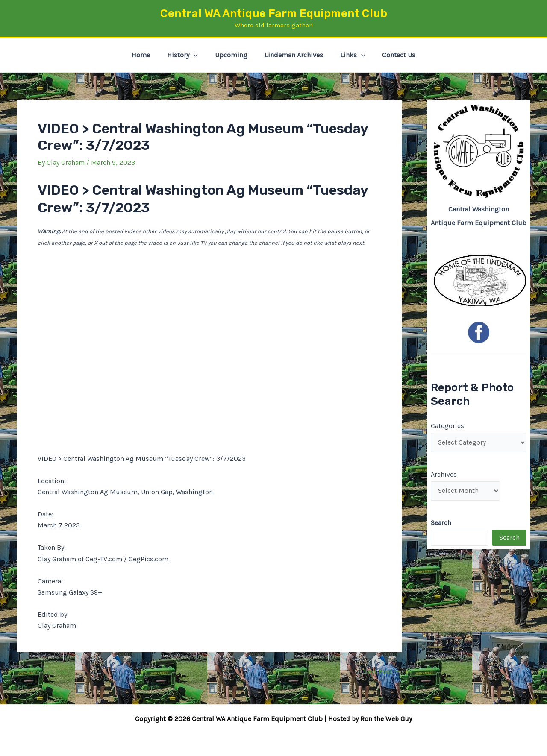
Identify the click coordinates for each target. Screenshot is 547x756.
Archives (444, 475)
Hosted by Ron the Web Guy (370, 719)
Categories (447, 426)
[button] (199, 55)
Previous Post (43, 671)
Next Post (382, 671)
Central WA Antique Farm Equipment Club (274, 13)
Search (509, 539)
